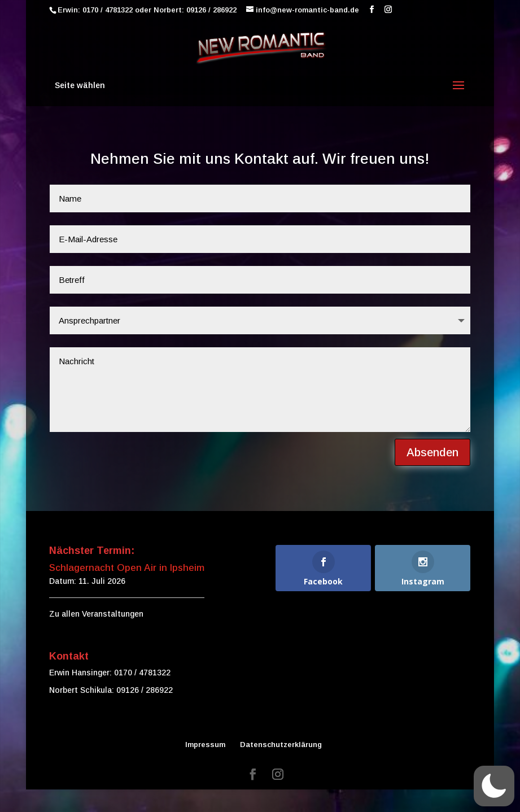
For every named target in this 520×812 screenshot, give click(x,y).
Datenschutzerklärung (281, 745)
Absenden (416, 440)
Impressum (205, 745)
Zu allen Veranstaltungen (96, 614)
